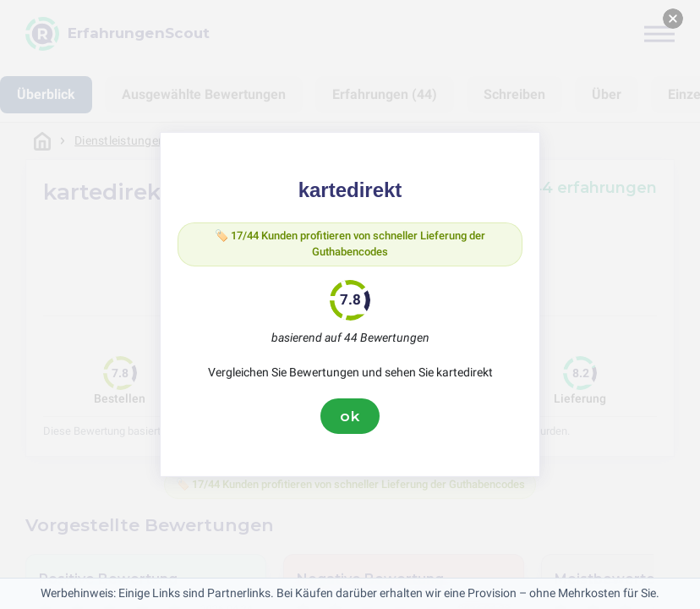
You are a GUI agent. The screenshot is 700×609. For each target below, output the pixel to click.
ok (350, 420)
